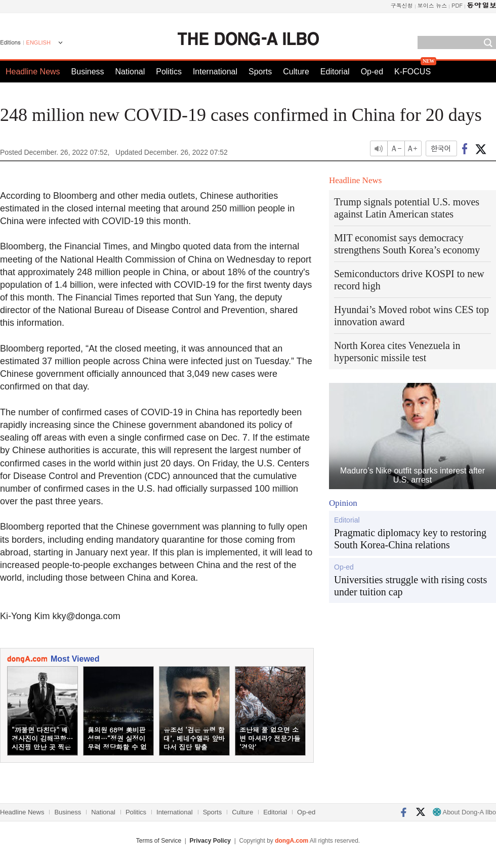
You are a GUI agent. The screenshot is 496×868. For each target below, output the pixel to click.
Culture (296, 72)
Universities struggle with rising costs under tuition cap (410, 586)
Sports (260, 72)
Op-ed (372, 72)
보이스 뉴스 (432, 5)
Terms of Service (159, 841)
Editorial (335, 72)
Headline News (33, 72)
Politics (169, 72)
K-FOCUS (412, 72)
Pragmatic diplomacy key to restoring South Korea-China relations (410, 539)
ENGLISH (38, 42)
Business (88, 72)
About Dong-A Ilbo (464, 812)
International (215, 72)
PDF (457, 5)
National (130, 72)
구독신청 (402, 5)
